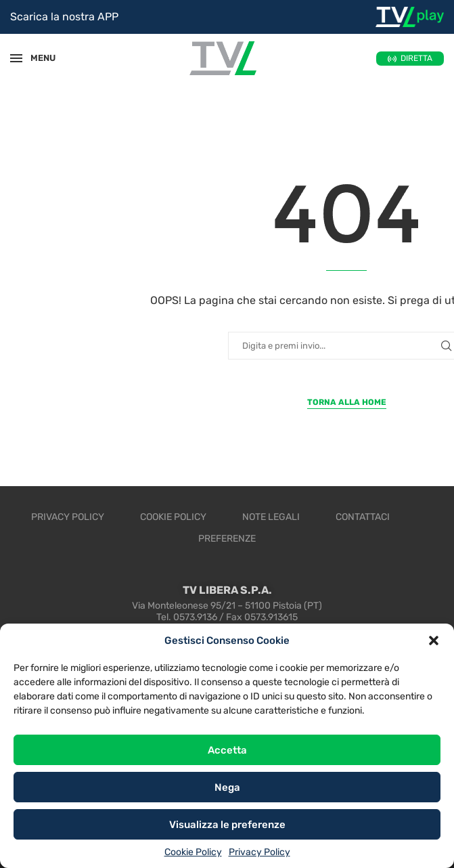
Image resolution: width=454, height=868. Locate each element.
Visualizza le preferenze (227, 825)
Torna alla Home (347, 402)
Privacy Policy (259, 852)
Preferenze (227, 539)
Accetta (227, 750)
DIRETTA (416, 58)
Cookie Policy (193, 852)
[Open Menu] (16, 58)
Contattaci (363, 517)
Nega (227, 787)
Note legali (271, 517)
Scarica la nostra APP (64, 17)
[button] (434, 641)
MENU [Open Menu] (37, 58)
